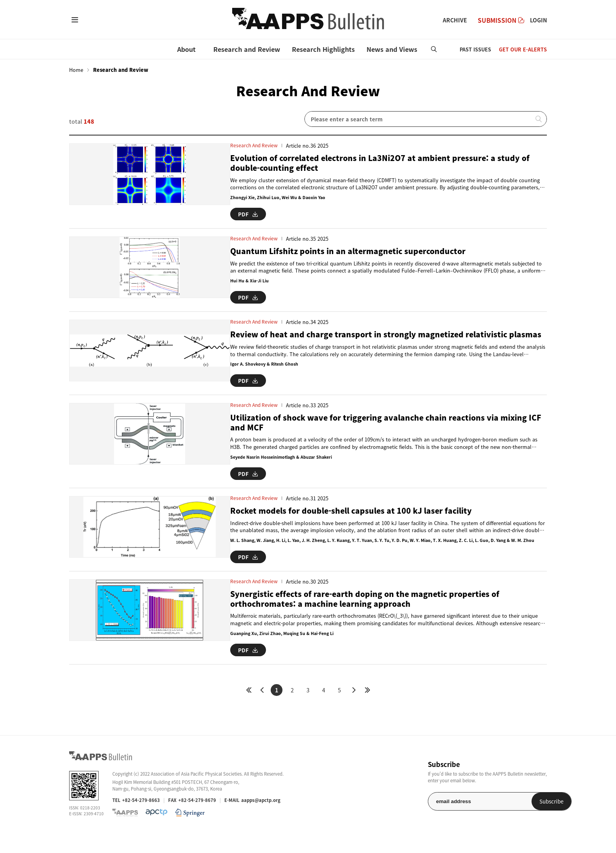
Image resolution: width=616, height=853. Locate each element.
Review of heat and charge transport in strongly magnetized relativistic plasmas (359, 344)
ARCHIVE (455, 20)
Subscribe (527, 819)
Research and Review (247, 49)
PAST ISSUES (475, 49)
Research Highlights (323, 49)
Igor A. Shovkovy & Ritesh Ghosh (242, 380)
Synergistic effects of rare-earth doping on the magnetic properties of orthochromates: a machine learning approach (355, 618)
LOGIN (538, 20)
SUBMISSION (501, 20)
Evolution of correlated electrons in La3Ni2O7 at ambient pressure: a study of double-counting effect (372, 163)
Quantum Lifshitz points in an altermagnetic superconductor (336, 250)
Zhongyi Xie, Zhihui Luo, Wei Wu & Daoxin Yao (256, 199)
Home (76, 70)
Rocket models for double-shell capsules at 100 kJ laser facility (340, 524)
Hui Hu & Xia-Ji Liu (226, 280)
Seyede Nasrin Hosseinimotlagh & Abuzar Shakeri (261, 472)
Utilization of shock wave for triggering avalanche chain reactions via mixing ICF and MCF (370, 437)
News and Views (392, 49)
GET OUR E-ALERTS (523, 49)
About (186, 49)
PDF (225, 213)
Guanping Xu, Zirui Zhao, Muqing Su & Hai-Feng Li (260, 653)
